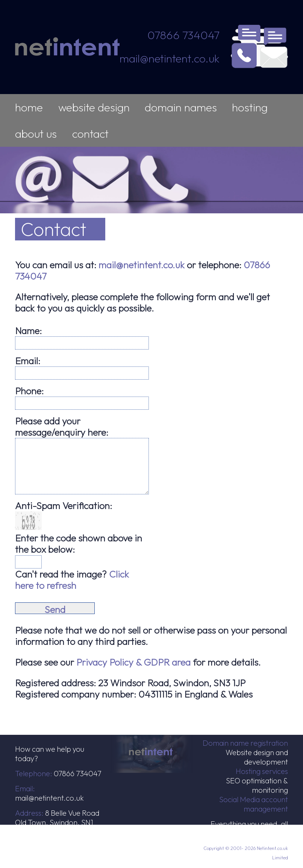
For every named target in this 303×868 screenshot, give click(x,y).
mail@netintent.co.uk (170, 58)
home (29, 107)
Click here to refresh (72, 580)
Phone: (29, 391)
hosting (250, 107)
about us (36, 134)
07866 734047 (183, 35)
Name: (28, 331)
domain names (181, 107)
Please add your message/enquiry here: (62, 427)
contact (90, 134)
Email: (28, 361)
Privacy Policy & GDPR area (133, 662)
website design (94, 107)
